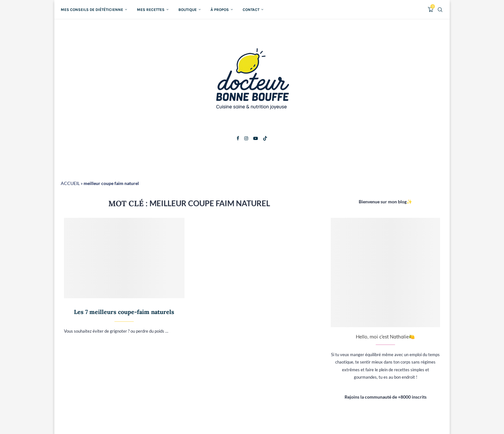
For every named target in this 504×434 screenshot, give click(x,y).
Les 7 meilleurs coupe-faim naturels (124, 312)
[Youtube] (256, 138)
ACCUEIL (70, 183)
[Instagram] (246, 138)
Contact (251, 10)
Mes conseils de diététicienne (92, 10)
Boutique (188, 10)
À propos (220, 10)
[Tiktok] (265, 138)
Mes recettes (151, 10)
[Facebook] (238, 138)
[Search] (440, 10)
